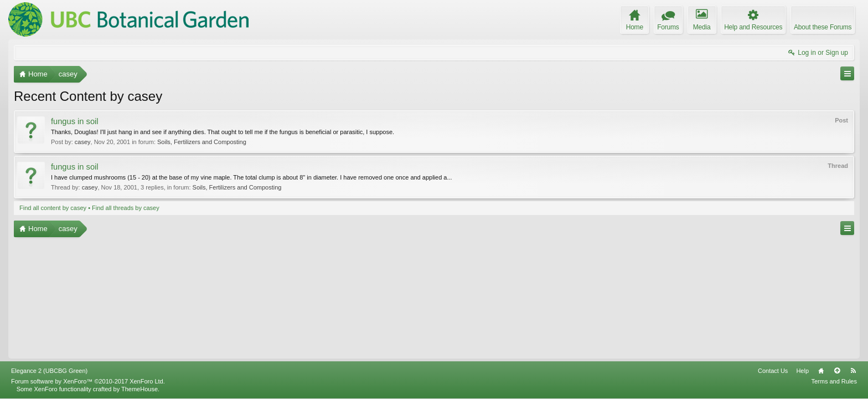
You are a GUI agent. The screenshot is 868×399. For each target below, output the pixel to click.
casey (83, 142)
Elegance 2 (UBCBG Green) (49, 371)
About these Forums (823, 27)
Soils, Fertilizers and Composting (202, 142)
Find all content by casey (53, 208)
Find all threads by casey (126, 208)
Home (821, 371)
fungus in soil (75, 121)
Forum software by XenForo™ (88, 381)
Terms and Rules (834, 381)
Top (837, 371)
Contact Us (773, 371)
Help (802, 371)
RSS (853, 371)
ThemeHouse (139, 389)
